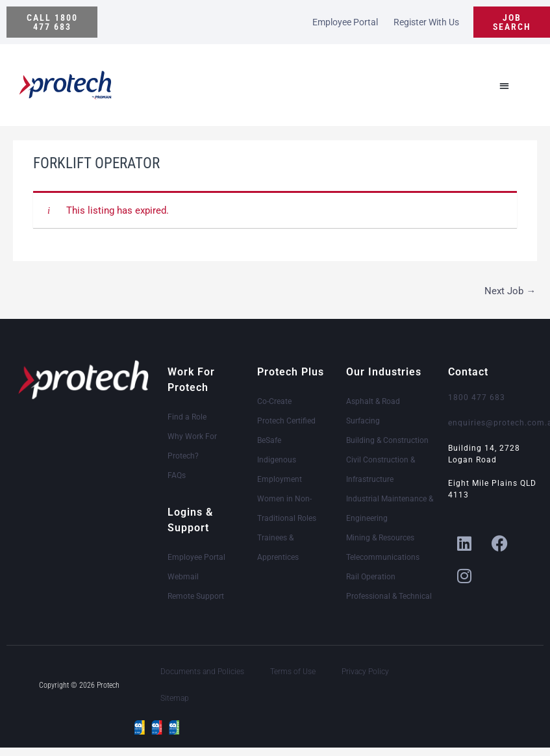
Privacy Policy (365, 672)
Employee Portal (345, 22)
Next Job (510, 291)
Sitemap (175, 698)
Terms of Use (293, 672)
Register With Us (426, 22)
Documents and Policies (202, 672)
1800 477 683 (477, 397)
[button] (52, 22)
